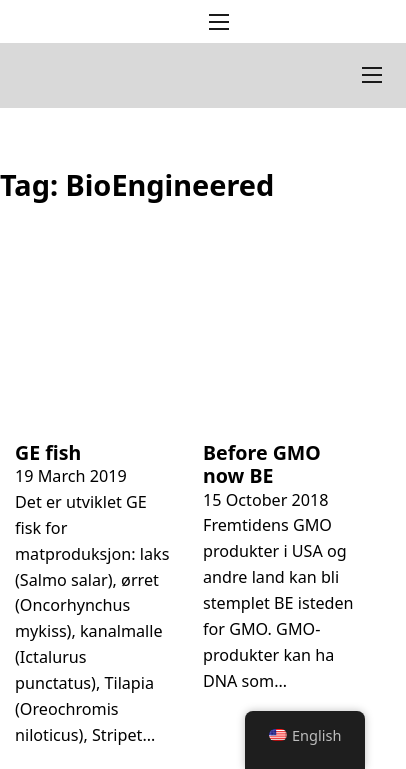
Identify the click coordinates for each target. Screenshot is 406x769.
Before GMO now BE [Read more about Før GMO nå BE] (262, 464)
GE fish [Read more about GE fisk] (48, 452)
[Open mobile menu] (219, 22)
